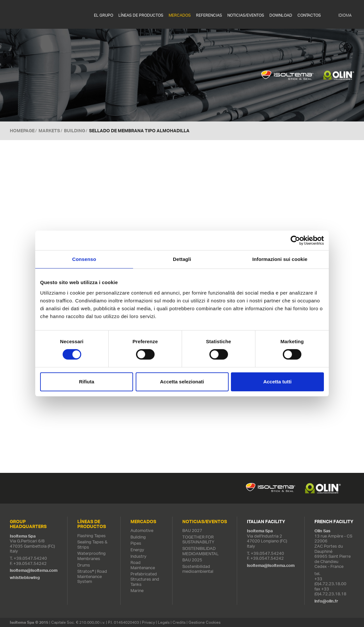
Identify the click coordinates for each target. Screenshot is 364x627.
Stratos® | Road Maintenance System (92, 576)
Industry (138, 556)
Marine (137, 591)
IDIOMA (345, 15)
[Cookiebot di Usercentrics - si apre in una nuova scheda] (295, 240)
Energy (137, 550)
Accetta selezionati (182, 382)
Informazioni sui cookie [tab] (280, 259)
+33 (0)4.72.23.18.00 (330, 581)
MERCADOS (180, 15)
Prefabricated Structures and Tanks (145, 579)
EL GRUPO (104, 15)
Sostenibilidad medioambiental (198, 569)
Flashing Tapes (91, 536)
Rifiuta (87, 382)
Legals (164, 622)
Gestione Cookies (205, 622)
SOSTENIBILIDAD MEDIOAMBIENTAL (200, 551)
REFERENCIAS (209, 15)
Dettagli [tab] (182, 259)
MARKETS (49, 131)
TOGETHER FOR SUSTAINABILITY (198, 540)
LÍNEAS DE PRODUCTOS (141, 15)
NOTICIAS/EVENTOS (246, 15)
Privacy (148, 622)
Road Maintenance (143, 565)
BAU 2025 (192, 560)
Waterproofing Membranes (91, 556)
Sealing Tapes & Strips (92, 545)
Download (281, 15)
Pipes (136, 544)
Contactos (309, 15)
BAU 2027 (192, 531)
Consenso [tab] (84, 259)
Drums (84, 565)
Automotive (142, 531)
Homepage (22, 131)
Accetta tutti (277, 382)
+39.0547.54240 (30, 558)
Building (75, 131)
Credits (179, 622)
